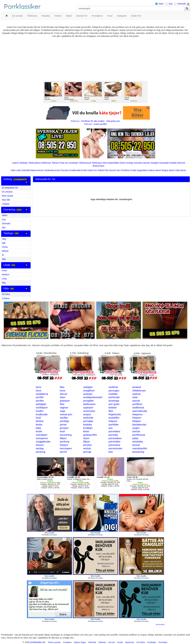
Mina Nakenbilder (111, 163)
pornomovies (115, 448)
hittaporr (137, 421)
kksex (86, 431)
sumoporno (42, 438)
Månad (5, 251)
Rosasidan (164, 163)
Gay (171, 4)
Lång (4, 279)
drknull (63, 394)
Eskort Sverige (126, 163)
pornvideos (114, 431)
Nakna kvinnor (37, 170)
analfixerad (138, 408)
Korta (4, 270)
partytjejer (41, 404)
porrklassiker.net (38, 642)
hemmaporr (66, 448)
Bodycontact (98, 166)
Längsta (6, 204)
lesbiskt (112, 408)
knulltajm (88, 428)
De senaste (7, 192)
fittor (62, 387)
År (3, 255)
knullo (39, 431)
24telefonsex (139, 391)
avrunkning (66, 435)
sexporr (87, 414)
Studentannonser (52, 170)
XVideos (6, 298)
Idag (4, 239)
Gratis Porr (92, 170)
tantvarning (138, 452)
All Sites (6, 294)
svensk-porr (66, 414)
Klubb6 (173, 163)
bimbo (39, 425)
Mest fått (6, 200)
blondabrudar (139, 425)
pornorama (114, 445)
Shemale (182, 4)
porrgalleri (88, 401)
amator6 (137, 387)
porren (63, 425)
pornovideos (115, 438)
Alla (4, 228)
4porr (63, 397)
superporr (88, 408)
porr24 (63, 452)
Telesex (55, 163)
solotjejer (88, 387)
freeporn (137, 418)
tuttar (135, 397)
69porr (63, 438)
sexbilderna (42, 394)
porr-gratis (114, 404)
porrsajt (87, 452)
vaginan (64, 408)
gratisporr (65, 401)
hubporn (113, 421)
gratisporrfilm (90, 435)
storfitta (64, 418)
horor (39, 387)
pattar (135, 438)
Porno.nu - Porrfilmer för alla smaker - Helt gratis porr (95, 121)
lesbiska (87, 425)
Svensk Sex (115, 170)
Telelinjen (24, 163)
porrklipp (64, 421)
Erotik (84, 170)
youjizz (136, 428)
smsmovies (89, 411)
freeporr (64, 445)
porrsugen (114, 391)
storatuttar (138, 442)
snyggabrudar (43, 442)
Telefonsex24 (85, 163)
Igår (4, 243)
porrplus (87, 445)
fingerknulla (115, 414)
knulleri (40, 411)
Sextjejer (155, 163)
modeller (113, 394)
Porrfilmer (125, 170)
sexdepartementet (93, 397)
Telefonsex (46, 163)
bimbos (40, 421)
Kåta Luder (16, 170)
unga (63, 411)
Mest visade (8, 196)
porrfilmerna (139, 435)
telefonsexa (89, 404)
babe (38, 428)
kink (111, 452)
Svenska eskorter (142, 163)
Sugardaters (142, 170)
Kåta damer (181, 170)
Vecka (5, 247)
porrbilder (114, 425)
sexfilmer (113, 387)
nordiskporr (42, 408)
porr (111, 428)
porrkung (65, 442)
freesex (40, 445)
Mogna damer (168, 170)
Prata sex (64, 163)
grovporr (64, 428)
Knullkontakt (75, 170)
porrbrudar (114, 397)
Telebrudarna (35, 163)
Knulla (133, 170)
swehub (136, 394)
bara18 (136, 445)
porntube (113, 435)
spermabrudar (140, 411)
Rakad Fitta (103, 170)
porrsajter (88, 421)
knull (38, 418)
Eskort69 (26, 170)
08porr (87, 442)
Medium (6, 275)
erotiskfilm (114, 418)
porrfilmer (137, 404)
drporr (86, 438)
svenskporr (42, 435)
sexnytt (136, 401)
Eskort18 (181, 163)
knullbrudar (42, 414)
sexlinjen (88, 394)
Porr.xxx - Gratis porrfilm (96, 124)
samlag (40, 448)
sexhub (136, 431)
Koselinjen (74, 163)
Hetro (161, 4)
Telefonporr (97, 163)
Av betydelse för (10, 188)
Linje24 (15, 163)
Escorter (65, 170)
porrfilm (40, 397)
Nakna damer (155, 170)
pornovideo (114, 442)
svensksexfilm (140, 448)
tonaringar (114, 401)
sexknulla (88, 418)
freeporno (138, 414)
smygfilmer (89, 391)
